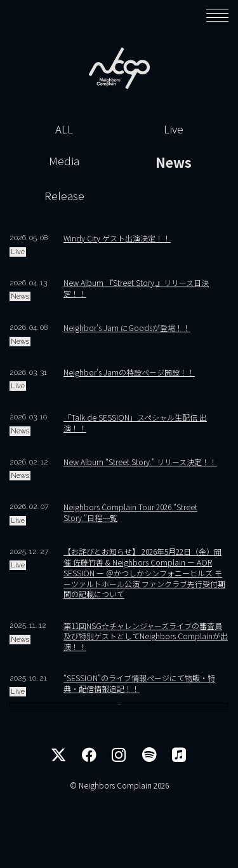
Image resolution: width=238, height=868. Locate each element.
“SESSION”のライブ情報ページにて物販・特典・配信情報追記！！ (139, 683)
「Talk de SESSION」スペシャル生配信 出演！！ (135, 423)
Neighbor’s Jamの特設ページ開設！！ (129, 372)
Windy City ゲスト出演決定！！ (117, 238)
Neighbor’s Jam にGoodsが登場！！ (127, 328)
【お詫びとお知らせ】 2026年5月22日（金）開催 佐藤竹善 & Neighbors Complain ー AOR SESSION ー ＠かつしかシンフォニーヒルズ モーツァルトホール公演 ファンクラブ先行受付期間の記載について (144, 573)
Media (64, 160)
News (174, 162)
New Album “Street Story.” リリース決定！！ (140, 462)
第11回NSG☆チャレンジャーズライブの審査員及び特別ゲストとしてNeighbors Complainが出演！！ (146, 636)
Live (174, 129)
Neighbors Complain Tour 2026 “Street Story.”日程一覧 (130, 512)
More (119, 760)
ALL (64, 129)
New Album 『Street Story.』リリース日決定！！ (136, 288)
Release (64, 195)
